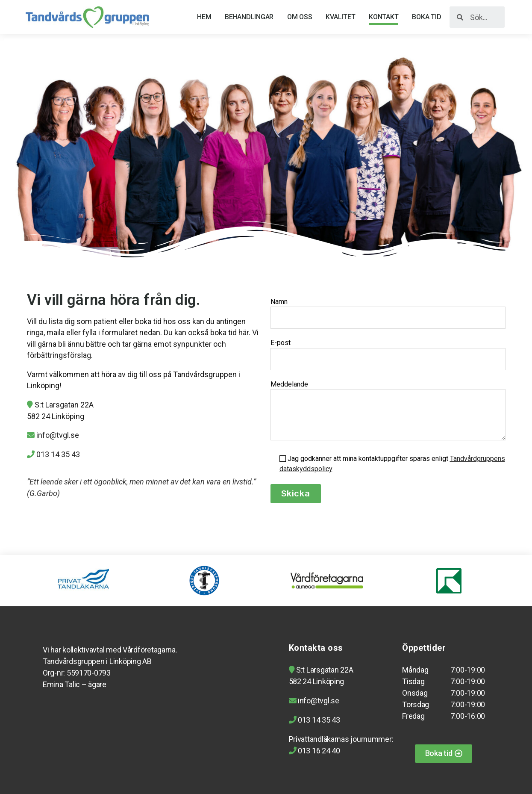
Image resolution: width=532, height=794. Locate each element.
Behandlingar (249, 17)
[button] (444, 754)
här (244, 332)
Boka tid (426, 17)
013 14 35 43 (58, 454)
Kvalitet (340, 17)
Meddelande (388, 410)
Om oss (300, 17)
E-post (388, 354)
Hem (204, 17)
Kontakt (384, 17)
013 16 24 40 (318, 751)
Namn (388, 313)
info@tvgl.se (58, 435)
